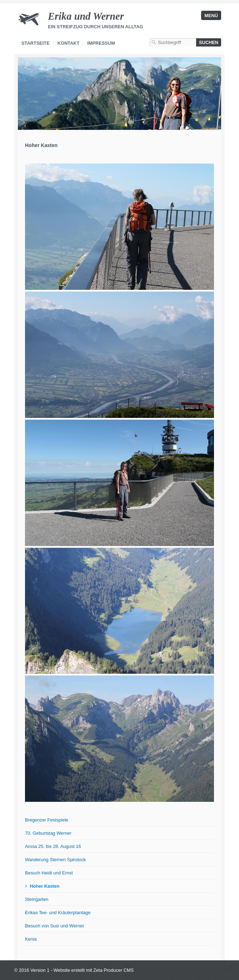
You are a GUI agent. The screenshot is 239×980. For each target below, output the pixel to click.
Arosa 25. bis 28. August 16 (53, 846)
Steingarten (37, 899)
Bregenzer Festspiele (47, 820)
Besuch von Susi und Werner (55, 926)
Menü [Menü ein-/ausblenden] (211, 16)
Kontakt (69, 43)
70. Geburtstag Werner (48, 833)
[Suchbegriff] (173, 42)
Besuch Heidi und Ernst (49, 873)
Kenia (31, 939)
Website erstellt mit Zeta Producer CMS (94, 970)
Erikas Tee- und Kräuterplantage (58, 913)
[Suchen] (209, 42)
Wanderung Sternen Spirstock (55, 860)
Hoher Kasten (44, 886)
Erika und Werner (86, 16)
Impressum (101, 43)
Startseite (36, 43)
